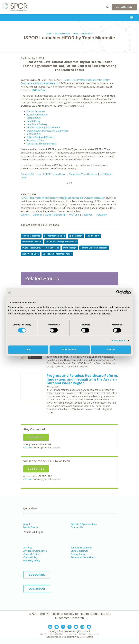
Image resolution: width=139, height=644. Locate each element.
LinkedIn (37, 215)
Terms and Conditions (83, 557)
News (76, 34)
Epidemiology (34, 118)
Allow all (111, 349)
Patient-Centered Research (41, 137)
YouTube (74, 215)
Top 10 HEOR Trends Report (51, 174)
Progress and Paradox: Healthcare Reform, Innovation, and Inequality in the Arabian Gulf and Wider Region (82, 379)
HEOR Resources (63, 34)
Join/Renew (124, 7)
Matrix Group (86, 637)
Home (49, 34)
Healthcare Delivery (37, 124)
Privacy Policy (78, 554)
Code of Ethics (31, 554)
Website (25, 215)
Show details (119, 341)
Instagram (101, 215)
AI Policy (28, 548)
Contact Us (77, 527)
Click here (28, 447)
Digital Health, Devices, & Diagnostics (41, 248)
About (27, 524)
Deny (28, 349)
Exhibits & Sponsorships (84, 524)
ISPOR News (87, 34)
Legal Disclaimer (79, 551)
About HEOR (28, 174)
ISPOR (69, 631)
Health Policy (33, 121)
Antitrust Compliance (35, 551)
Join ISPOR (37, 589)
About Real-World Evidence (83, 174)
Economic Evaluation (37, 115)
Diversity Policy (32, 561)
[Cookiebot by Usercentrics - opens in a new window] (118, 292)
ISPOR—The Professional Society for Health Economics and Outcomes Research (63, 198)
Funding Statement (81, 548)
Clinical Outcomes (36, 111)
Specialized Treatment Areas (42, 144)
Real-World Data (35, 140)
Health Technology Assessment (43, 127)
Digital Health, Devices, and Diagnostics (47, 131)
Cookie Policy (31, 557)
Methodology (34, 134)
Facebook (87, 215)
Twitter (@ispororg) (55, 215)
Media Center (31, 527)
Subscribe (36, 437)
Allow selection (69, 349)
